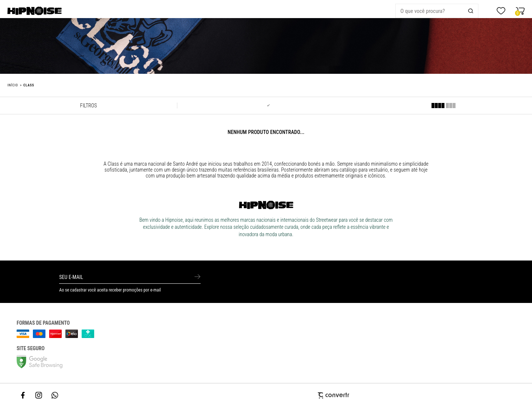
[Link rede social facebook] (23, 395)
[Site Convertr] (266, 395)
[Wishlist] (501, 11)
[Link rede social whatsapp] (55, 395)
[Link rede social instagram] (39, 395)
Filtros (88, 106)
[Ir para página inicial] (13, 85)
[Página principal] (39, 11)
